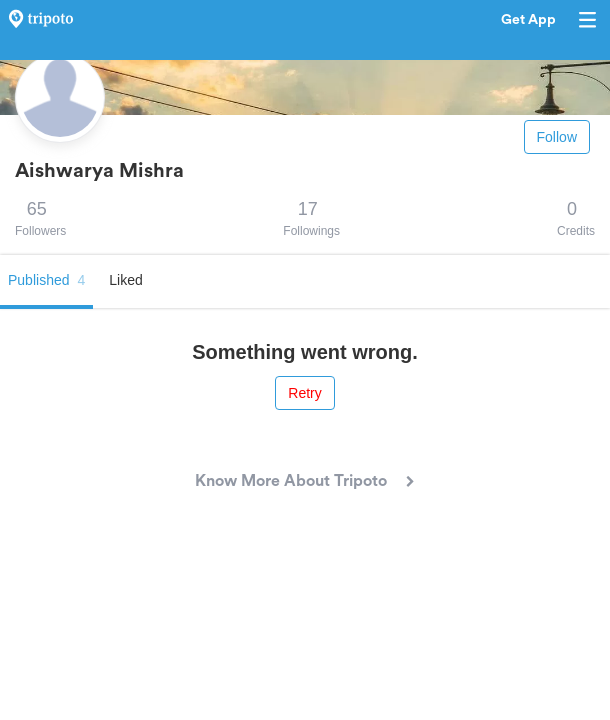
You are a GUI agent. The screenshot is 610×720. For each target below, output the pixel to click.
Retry (304, 393)
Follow (557, 137)
